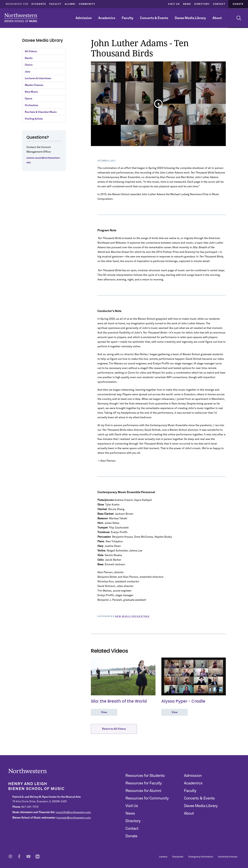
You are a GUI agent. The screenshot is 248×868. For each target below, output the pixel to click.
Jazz (28, 72)
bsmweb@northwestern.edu (74, 818)
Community (87, 4)
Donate (238, 4)
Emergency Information (201, 857)
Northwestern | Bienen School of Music (21, 18)
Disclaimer (178, 857)
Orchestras (31, 105)
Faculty (55, 4)
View (104, 712)
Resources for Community (147, 798)
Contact (219, 4)
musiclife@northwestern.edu (73, 812)
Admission (84, 18)
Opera (29, 99)
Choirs (29, 65)
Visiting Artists (34, 119)
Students (39, 4)
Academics (107, 18)
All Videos (31, 51)
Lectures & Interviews (38, 78)
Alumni (70, 4)
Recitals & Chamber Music (41, 112)
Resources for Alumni (143, 791)
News (187, 4)
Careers (163, 857)
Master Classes (34, 85)
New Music (31, 92)
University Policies (228, 857)
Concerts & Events (154, 18)
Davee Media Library (190, 18)
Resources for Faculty (144, 783)
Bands (29, 58)
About (217, 18)
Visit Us (174, 4)
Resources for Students (145, 776)
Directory (202, 4)
